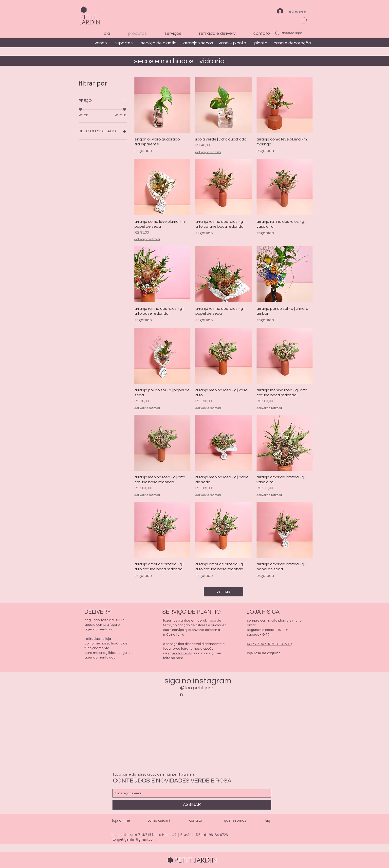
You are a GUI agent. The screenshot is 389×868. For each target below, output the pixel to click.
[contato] (196, 820)
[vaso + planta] (233, 43)
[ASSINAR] (192, 805)
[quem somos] (235, 820)
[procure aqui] (292, 33)
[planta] (261, 43)
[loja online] (121, 820)
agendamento (180, 653)
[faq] (267, 820)
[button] (304, 20)
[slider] (80, 109)
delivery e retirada (208, 152)
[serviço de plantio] (159, 43)
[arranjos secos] (198, 43)
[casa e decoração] (292, 43)
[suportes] (124, 43)
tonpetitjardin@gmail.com (134, 839)
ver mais (223, 592)
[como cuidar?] (159, 820)
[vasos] (101, 43)
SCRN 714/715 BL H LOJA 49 (269, 644)
